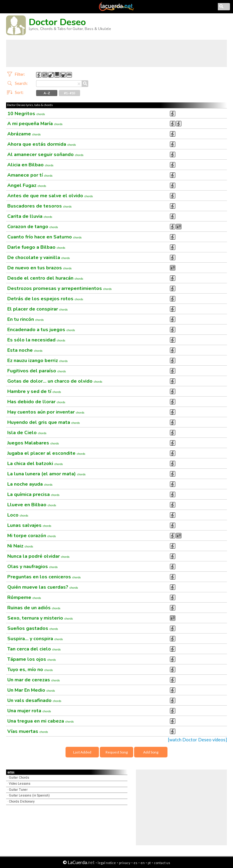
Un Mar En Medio (31, 690)
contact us (162, 863)
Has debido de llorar (36, 402)
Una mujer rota (29, 711)
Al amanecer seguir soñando (45, 155)
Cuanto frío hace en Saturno (44, 237)
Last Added (82, 752)
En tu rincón (25, 319)
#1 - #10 (70, 93)
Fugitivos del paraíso (37, 371)
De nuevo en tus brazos (39, 268)
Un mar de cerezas (34, 680)
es (135, 863)
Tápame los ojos (32, 659)
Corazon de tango (33, 227)
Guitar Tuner (18, 790)
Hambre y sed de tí (34, 391)
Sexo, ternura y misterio (40, 618)
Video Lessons (20, 784)
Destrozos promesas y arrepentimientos (59, 288)
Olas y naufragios (32, 567)
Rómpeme (24, 597)
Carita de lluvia (30, 216)
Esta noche (25, 350)
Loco (18, 515)
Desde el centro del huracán (45, 278)
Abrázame (24, 134)
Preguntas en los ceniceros (44, 577)
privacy (125, 863)
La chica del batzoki (35, 464)
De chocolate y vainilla (39, 258)
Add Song (151, 752)
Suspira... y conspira (35, 639)
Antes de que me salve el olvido (50, 196)
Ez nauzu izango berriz (37, 361)
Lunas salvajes (29, 525)
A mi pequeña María (35, 124)
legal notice (107, 863)
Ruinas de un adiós (34, 608)
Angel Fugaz (27, 185)
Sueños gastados (33, 628)
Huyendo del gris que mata (44, 422)
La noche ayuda (30, 484)
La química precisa (33, 494)
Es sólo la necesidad (36, 340)
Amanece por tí (30, 175)
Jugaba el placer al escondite (46, 453)
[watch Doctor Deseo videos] (198, 740)
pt (149, 863)
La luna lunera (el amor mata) (46, 474)
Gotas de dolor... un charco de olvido (55, 381)
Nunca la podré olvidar (38, 556)
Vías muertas (28, 731)
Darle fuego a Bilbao (36, 247)
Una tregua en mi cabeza (41, 721)
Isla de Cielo (27, 433)
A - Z (47, 93)
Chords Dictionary (22, 801)
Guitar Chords (19, 778)
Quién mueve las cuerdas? (43, 587)
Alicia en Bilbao (30, 165)
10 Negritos (26, 114)
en (143, 863)
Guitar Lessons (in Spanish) (29, 795)
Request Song (117, 752)
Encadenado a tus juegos (41, 330)
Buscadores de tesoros (39, 206)
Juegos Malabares (33, 443)
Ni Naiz (20, 546)
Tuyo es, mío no (30, 670)
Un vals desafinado (34, 700)
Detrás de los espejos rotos (45, 299)
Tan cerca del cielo (34, 649)
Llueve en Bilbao (32, 505)
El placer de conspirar (37, 309)
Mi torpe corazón (32, 536)
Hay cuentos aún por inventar (46, 412)
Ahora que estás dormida (42, 144)
